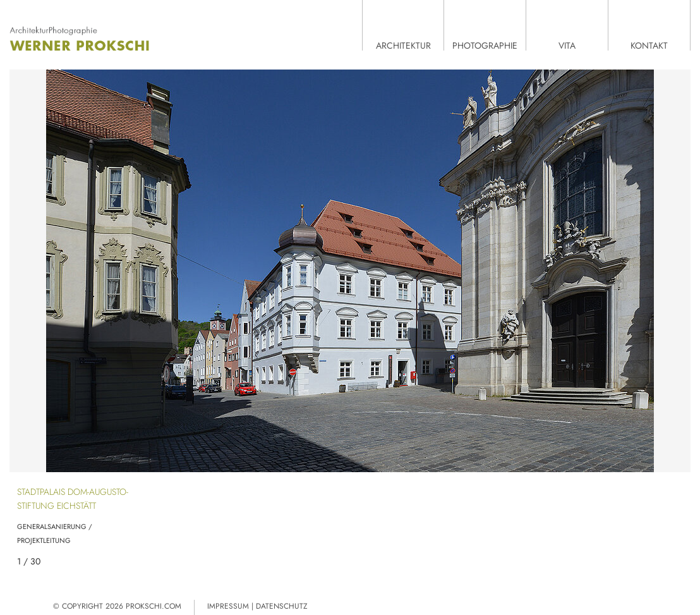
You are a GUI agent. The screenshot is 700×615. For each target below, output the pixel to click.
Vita (567, 45)
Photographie (485, 45)
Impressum (228, 606)
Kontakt (649, 45)
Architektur (403, 45)
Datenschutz (282, 606)
